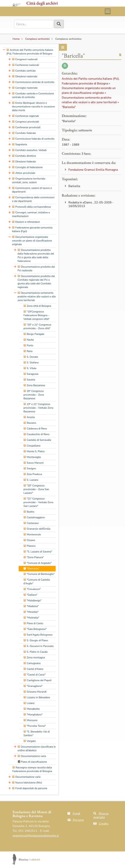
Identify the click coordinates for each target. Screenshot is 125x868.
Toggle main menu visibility (108, 11)
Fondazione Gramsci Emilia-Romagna (93, 170)
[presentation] (4, 52)
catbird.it (35, 860)
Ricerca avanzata (101, 815)
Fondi (74, 814)
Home (16, 39)
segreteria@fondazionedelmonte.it (36, 836)
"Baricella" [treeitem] (31, 569)
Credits (101, 824)
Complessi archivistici (37, 39)
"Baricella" (69, 107)
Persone (76, 820)
